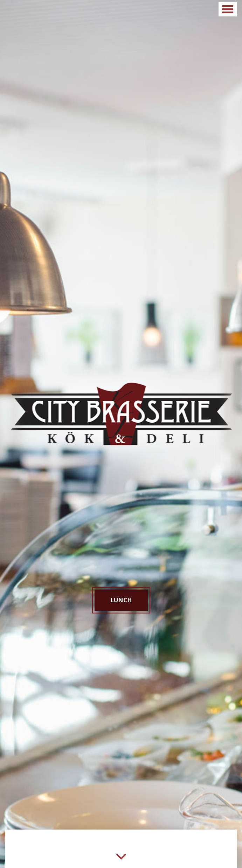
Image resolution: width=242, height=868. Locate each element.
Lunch (121, 600)
